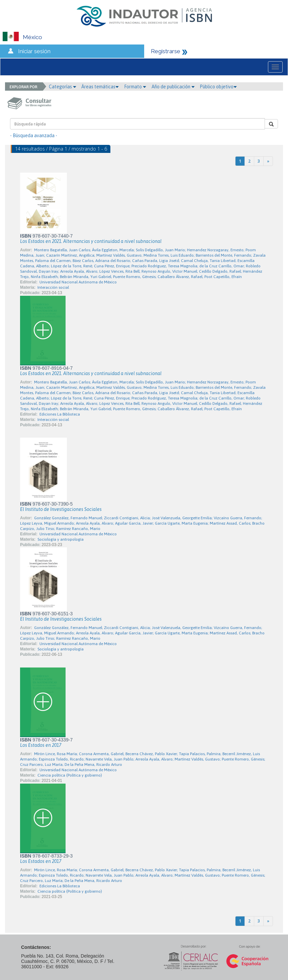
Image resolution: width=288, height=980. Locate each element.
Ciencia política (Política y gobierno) (70, 775)
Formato (135, 87)
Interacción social (53, 287)
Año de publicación (173, 87)
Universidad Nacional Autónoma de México (78, 282)
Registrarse (166, 51)
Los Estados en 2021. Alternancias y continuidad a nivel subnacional (91, 241)
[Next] (268, 161)
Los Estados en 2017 (41, 745)
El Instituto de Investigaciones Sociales (61, 509)
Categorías (63, 87)
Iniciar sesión (34, 51)
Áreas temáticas (100, 87)
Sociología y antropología (61, 539)
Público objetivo (218, 87)
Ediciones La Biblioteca (60, 414)
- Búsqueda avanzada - (34, 136)
